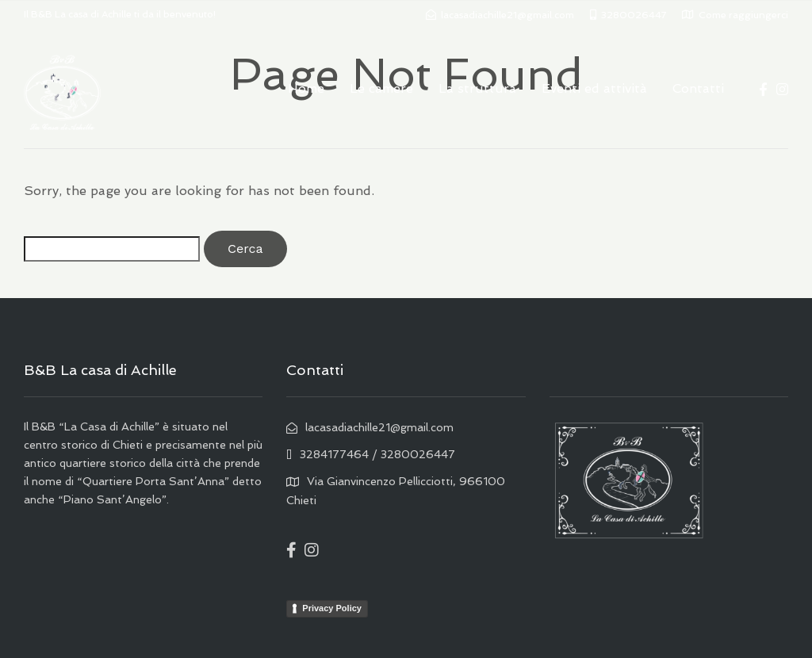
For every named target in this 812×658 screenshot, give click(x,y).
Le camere (381, 88)
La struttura (477, 88)
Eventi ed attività (594, 88)
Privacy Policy (332, 608)
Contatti (698, 88)
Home (306, 88)
